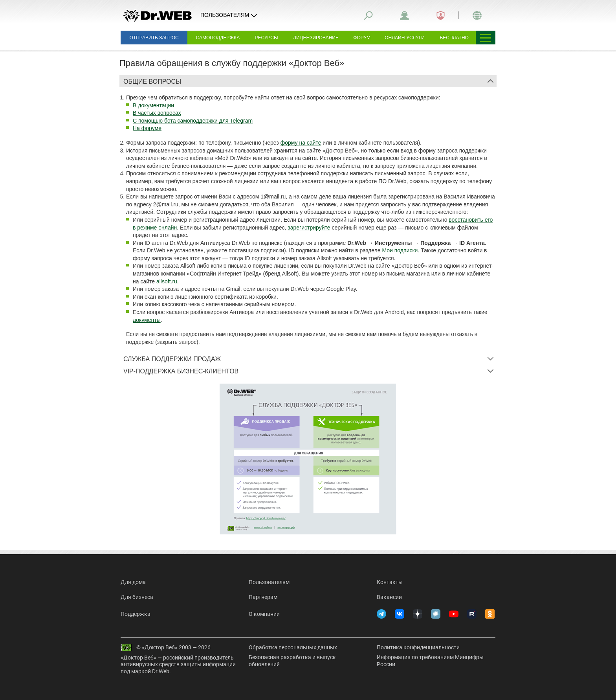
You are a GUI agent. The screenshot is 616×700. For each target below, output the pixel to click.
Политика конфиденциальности (418, 647)
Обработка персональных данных (293, 647)
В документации (153, 105)
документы (147, 320)
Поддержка (136, 614)
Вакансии (389, 597)
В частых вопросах (157, 113)
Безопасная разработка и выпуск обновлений (292, 661)
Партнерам (263, 597)
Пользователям (269, 582)
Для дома (133, 582)
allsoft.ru (167, 281)
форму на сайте (301, 143)
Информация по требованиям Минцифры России (430, 661)
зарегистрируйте (309, 228)
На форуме (147, 128)
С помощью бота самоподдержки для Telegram (193, 121)
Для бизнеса (137, 597)
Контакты (390, 582)
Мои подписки (400, 250)
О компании (264, 614)
